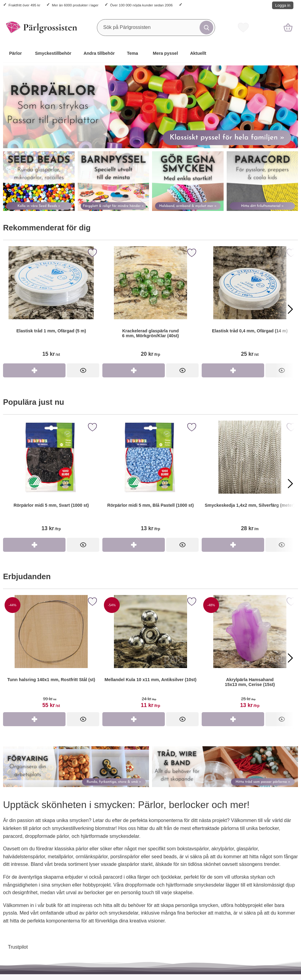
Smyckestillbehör (53, 53)
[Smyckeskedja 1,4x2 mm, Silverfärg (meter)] (250, 479)
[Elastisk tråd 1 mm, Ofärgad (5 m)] (51, 305)
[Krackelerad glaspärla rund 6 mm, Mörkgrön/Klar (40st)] (150, 305)
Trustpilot (18, 947)
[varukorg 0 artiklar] (288, 27)
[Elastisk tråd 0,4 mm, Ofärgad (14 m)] (250, 305)
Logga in (283, 5)
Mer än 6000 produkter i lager (75, 5)
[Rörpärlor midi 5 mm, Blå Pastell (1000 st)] (150, 479)
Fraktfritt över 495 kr (24, 5)
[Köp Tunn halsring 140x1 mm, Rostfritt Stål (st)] (34, 719)
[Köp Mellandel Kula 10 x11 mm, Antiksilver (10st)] (134, 719)
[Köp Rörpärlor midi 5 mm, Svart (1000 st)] (34, 545)
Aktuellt (198, 53)
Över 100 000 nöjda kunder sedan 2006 (141, 5)
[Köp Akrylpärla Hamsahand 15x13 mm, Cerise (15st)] (233, 719)
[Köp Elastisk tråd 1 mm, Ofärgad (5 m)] (34, 370)
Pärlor (16, 53)
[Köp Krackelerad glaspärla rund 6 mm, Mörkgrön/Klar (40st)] (134, 370)
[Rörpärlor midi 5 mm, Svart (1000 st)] (51, 479)
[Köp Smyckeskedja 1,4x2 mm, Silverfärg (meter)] (233, 545)
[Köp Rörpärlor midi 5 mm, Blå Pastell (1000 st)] (134, 545)
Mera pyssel (165, 53)
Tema (133, 53)
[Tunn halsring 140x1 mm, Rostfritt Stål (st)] (51, 654)
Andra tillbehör (99, 53)
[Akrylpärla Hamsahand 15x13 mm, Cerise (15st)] (250, 654)
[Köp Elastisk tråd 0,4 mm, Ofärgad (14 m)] (233, 370)
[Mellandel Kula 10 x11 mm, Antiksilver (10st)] (150, 654)
